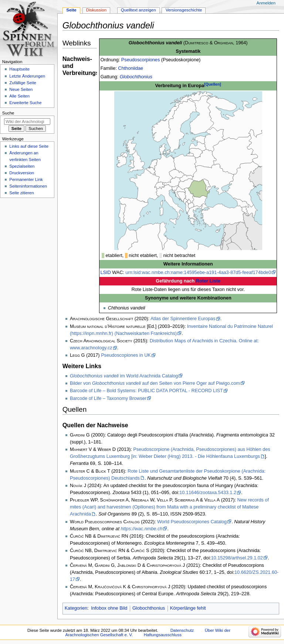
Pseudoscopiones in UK (126, 355)
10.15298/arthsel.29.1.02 (237, 558)
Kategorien (76, 608)
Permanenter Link (26, 179)
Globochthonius (136, 77)
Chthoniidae (131, 68)
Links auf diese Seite (29, 146)
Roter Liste (208, 281)
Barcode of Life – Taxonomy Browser (108, 398)
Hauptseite (19, 69)
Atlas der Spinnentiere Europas (183, 319)
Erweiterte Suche (25, 103)
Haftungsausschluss (163, 635)
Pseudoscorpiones (141, 60)
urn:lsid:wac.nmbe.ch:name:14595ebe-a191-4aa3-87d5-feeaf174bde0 (198, 273)
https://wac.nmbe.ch (141, 529)
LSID (105, 273)
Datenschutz (182, 630)
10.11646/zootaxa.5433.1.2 (208, 493)
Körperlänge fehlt (188, 608)
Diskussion (96, 10)
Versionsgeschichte (184, 10)
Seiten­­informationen (28, 186)
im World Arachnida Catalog (124, 376)
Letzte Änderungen (27, 76)
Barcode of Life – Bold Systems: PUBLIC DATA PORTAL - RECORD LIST (146, 391)
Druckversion (22, 173)
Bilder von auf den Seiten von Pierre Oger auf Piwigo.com (155, 383)
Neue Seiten (21, 89)
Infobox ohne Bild (109, 608)
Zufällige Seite (23, 83)
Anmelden (266, 3)
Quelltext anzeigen (138, 10)
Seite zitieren (21, 193)
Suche (8, 113)
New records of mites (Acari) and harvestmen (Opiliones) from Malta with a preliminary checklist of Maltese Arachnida (169, 507)
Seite (71, 10)
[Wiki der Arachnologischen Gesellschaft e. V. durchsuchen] (27, 121)
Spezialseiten (22, 166)
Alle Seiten (19, 96)
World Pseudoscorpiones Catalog (192, 522)
